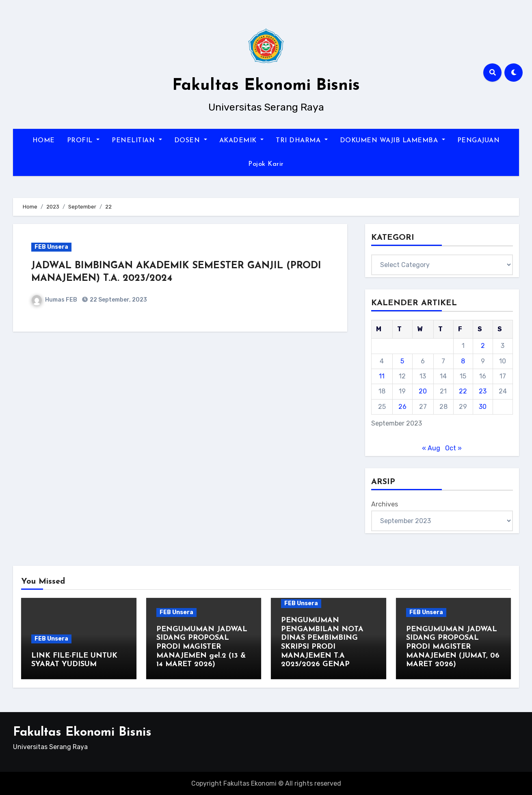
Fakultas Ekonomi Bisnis (266, 86)
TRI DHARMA (302, 141)
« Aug (431, 448)
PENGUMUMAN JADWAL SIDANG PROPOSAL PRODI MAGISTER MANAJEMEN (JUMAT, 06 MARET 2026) (453, 647)
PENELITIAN (137, 141)
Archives (385, 504)
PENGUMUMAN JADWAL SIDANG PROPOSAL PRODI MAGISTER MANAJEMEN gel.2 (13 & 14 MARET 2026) (202, 647)
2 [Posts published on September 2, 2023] (483, 346)
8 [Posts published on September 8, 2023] (463, 361)
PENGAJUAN (479, 141)
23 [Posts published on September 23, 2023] (483, 391)
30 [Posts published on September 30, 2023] (483, 407)
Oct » (453, 448)
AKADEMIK (242, 141)
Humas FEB (54, 300)
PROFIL (83, 141)
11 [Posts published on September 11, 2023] (382, 376)
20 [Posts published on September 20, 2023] (423, 391)
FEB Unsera (51, 247)
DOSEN (191, 141)
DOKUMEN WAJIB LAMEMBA (393, 141)
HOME (44, 141)
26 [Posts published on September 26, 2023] (402, 407)
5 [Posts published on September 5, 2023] (402, 361)
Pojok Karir (266, 164)
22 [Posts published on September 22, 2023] (463, 391)
